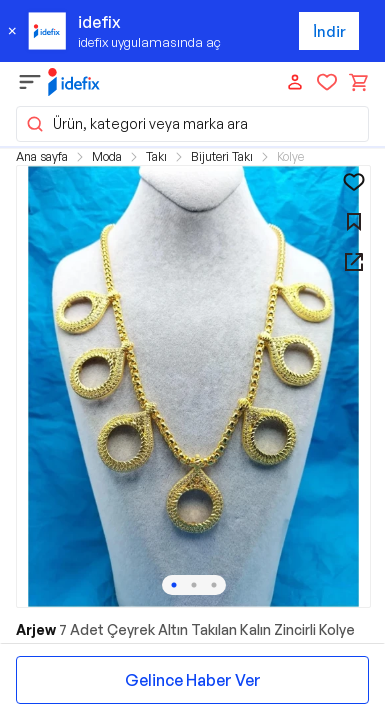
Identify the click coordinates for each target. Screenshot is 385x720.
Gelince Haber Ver (193, 680)
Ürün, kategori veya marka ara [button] (136, 124)
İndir (329, 31)
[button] (193, 386)
